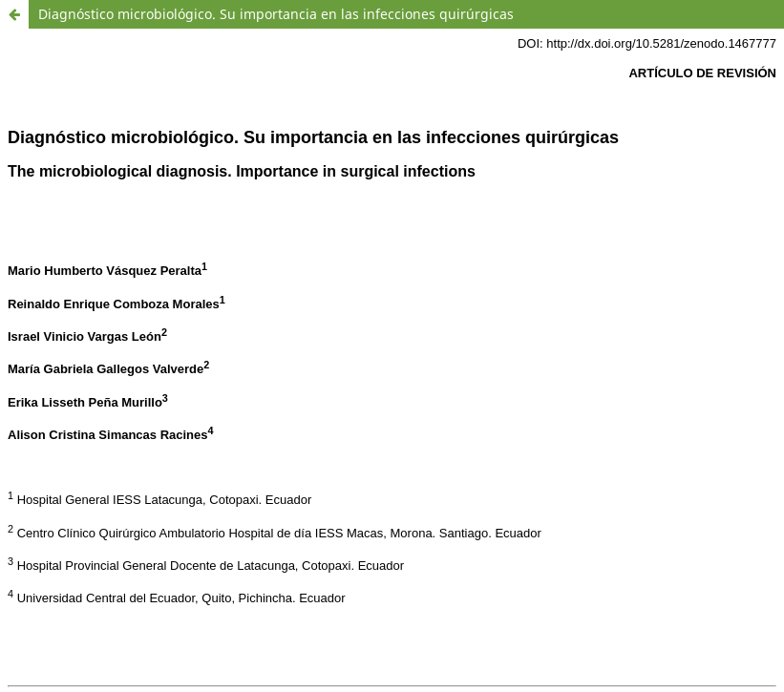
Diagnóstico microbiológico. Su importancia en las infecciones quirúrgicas (276, 14)
